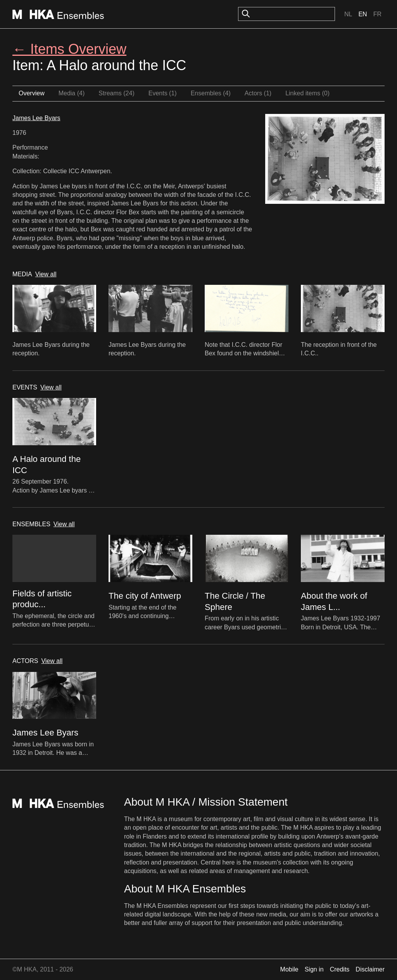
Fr (377, 14)
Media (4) (72, 93)
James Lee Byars (36, 118)
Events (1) (163, 93)
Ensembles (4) (211, 93)
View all (46, 274)
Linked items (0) (307, 93)
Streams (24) (116, 93)
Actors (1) (258, 93)
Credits (340, 969)
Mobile (289, 969)
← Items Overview (69, 49)
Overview (32, 93)
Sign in (314, 969)
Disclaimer (370, 969)
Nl (348, 14)
